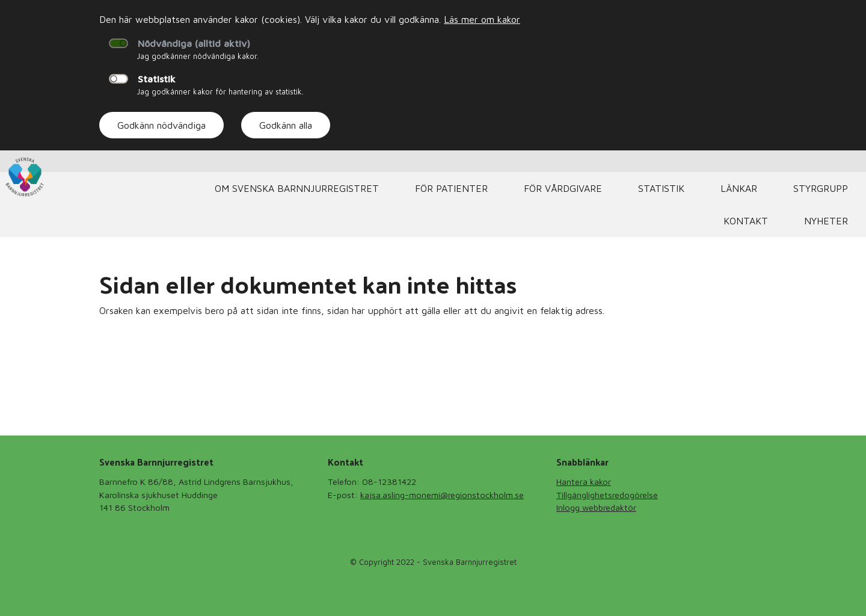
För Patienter (451, 188)
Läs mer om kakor (482, 19)
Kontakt (746, 221)
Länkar (739, 188)
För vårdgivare (563, 188)
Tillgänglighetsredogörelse (607, 495)
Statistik (157, 79)
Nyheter (826, 221)
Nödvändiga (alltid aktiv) (194, 43)
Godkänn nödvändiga (161, 125)
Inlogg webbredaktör (596, 507)
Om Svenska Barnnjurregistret (297, 188)
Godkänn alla (286, 125)
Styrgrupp (821, 188)
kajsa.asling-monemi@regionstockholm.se (442, 495)
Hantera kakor (584, 482)
